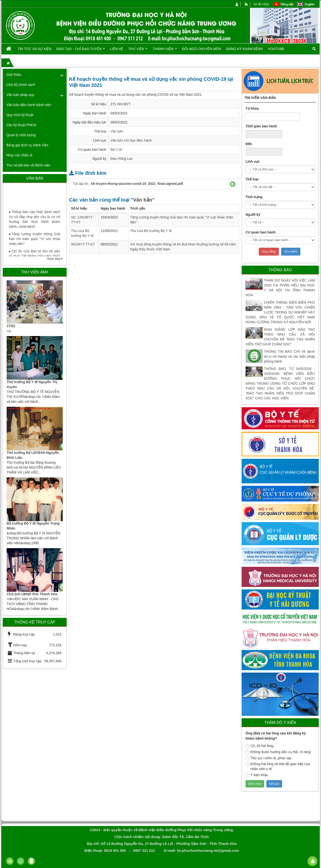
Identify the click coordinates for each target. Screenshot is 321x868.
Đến (249, 144)
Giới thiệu (14, 75)
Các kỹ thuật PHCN (21, 125)
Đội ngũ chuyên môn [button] (202, 49)
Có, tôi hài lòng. (260, 746)
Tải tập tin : (128, 184)
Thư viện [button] (138, 51)
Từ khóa (252, 108)
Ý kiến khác (257, 775)
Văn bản (117, 131)
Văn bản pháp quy (20, 95)
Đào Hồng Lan (122, 159)
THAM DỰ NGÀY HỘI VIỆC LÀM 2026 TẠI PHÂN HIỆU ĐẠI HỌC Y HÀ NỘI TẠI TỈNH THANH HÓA (280, 288)
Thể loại (252, 179)
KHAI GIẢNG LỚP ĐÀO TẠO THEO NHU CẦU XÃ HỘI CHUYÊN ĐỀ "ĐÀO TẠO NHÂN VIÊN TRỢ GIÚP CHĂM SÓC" (280, 337)
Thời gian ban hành (261, 126)
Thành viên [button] (165, 51)
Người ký (253, 215)
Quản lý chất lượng (21, 135)
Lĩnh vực (253, 162)
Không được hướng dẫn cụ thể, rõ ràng (278, 752)
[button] (232, 184)
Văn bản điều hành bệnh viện (29, 105)
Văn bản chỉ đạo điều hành (131, 140)
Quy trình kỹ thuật (20, 115)
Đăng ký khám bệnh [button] (244, 49)
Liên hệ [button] (117, 49)
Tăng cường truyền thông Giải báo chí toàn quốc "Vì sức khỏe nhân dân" (35, 243)
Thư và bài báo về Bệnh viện (28, 165)
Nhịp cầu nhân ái (19, 155)
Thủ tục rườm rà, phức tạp (268, 758)
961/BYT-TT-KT (83, 244)
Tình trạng (254, 197)
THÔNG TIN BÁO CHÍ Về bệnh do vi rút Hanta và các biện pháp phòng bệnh (289, 356)
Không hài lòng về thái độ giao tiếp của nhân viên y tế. (278, 766)
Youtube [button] (276, 49)
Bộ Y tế (116, 149)
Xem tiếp (55, 259)
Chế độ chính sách (21, 85)
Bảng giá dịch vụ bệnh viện (27, 145)
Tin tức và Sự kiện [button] (35, 49)
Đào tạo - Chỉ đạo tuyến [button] (81, 51)
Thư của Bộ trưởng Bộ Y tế (151, 231)
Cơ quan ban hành (261, 232)
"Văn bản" (143, 200)
